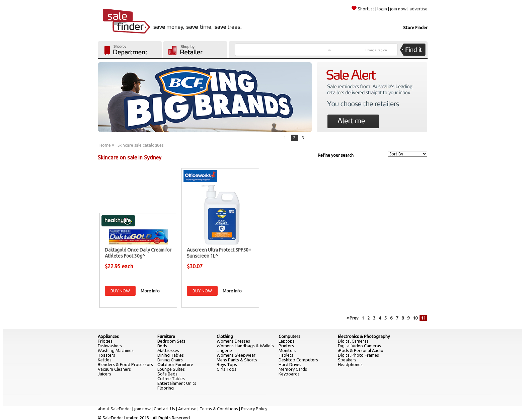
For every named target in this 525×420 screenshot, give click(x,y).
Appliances (108, 336)
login (382, 9)
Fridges (105, 341)
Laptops (287, 341)
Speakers (347, 360)
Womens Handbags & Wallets (245, 346)
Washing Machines (116, 350)
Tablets (286, 355)
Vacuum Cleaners (114, 369)
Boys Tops (227, 364)
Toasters (106, 355)
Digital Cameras (353, 341)
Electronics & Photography (364, 336)
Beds (162, 346)
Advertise (187, 409)
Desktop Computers (298, 360)
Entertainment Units (177, 383)
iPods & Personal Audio (361, 350)
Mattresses (168, 350)
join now (398, 9)
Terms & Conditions (219, 409)
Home (105, 145)
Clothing (225, 336)
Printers (286, 346)
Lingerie (224, 350)
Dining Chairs (170, 360)
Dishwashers (110, 346)
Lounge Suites (171, 369)
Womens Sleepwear (236, 355)
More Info (150, 291)
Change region (376, 50)
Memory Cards (293, 369)
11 (423, 318)
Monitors (287, 350)
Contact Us (164, 409)
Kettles (105, 360)
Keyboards (289, 374)
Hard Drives (290, 364)
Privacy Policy (254, 409)
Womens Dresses (233, 341)
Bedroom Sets (171, 341)
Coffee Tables (171, 378)
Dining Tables (171, 355)
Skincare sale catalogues (140, 145)
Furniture (166, 336)
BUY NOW (120, 291)
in (331, 50)
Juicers (104, 374)
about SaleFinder (115, 409)
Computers (289, 336)
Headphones (350, 364)
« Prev (352, 318)
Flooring (166, 388)
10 (415, 318)
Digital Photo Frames (358, 355)
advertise (419, 9)
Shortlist (363, 9)
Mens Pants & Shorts (237, 360)
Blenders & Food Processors (125, 364)
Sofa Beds (167, 374)
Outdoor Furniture (175, 364)
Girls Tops (227, 369)
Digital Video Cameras (359, 346)
